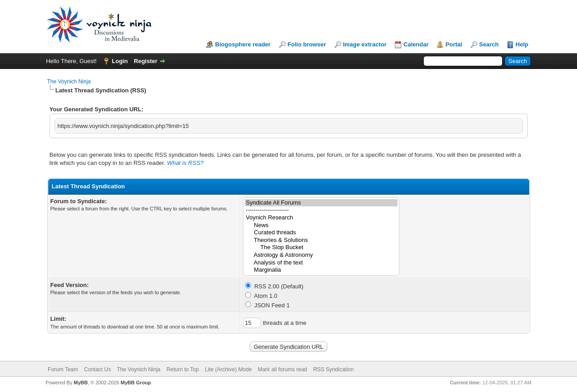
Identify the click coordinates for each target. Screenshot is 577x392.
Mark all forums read (282, 369)
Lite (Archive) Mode (229, 369)
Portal (454, 44)
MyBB (80, 383)
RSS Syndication (334, 369)
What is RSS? (185, 163)
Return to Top (183, 369)
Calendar (416, 44)
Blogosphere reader (243, 44)
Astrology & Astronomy (321, 255)
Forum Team (63, 369)
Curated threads (321, 233)
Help (522, 44)
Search (489, 44)
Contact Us (98, 369)
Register (146, 61)
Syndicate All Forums (321, 203)
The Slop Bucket (321, 248)
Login (120, 61)
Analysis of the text (321, 263)
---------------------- (321, 210)
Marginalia (321, 270)
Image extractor (365, 44)
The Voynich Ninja (69, 82)
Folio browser (307, 44)
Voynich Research (321, 218)
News (321, 226)
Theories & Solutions (321, 240)
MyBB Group (136, 383)
